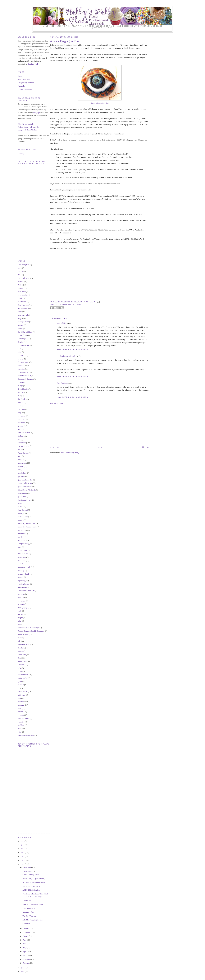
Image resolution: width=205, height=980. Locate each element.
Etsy (19, 413)
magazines (22, 557)
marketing (22, 560)
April (25, 951)
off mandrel (22, 587)
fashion (20, 426)
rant (19, 624)
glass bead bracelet (25, 480)
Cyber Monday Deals (31, 875)
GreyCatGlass (62, 383)
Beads (20, 298)
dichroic (21, 392)
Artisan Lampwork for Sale (28, 127)
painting (21, 594)
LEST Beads (23, 550)
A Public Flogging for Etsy (33, 920)
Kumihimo (22, 540)
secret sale (22, 655)
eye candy (22, 419)
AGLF (20, 275)
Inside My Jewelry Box (27, 523)
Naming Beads (23, 584)
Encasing (21, 409)
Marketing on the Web (31, 886)
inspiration (22, 530)
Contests (21, 355)
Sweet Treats (23, 692)
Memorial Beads (24, 567)
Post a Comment (56, 403)
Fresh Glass (27, 901)
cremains (21, 369)
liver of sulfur (23, 554)
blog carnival (23, 315)
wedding (21, 725)
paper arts (21, 601)
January (26, 963)
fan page (36, 113)
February (27, 959)
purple (20, 618)
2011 (23, 860)
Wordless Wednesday (26, 735)
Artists (20, 285)
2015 (23, 845)
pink (19, 611)
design (20, 386)
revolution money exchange (28, 628)
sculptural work (24, 644)
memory (21, 571)
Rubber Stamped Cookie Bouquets (31, 631)
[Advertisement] (72, 425)
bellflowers (22, 302)
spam (20, 681)
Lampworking (23, 544)
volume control (24, 718)
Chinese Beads (23, 345)
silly (19, 668)
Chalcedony (22, 335)
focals (20, 460)
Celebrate (26, 924)
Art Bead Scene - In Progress (34, 882)
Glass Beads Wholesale (27, 490)
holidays (21, 513)
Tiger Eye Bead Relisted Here (100, 103)
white (20, 728)
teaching (21, 705)
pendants (21, 604)
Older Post (145, 447)
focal (20, 456)
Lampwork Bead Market (27, 130)
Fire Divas (22, 443)
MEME (21, 564)
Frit (19, 470)
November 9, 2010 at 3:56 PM (73, 397)
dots (19, 396)
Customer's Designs (25, 379)
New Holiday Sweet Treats (33, 904)
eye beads (21, 416)
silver (20, 671)
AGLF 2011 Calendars (31, 890)
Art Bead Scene (24, 278)
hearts (20, 507)
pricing (20, 614)
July (25, 940)
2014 (23, 849)
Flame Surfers (23, 453)
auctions (21, 288)
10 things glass (23, 265)
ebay (20, 406)
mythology (22, 581)
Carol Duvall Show (25, 332)
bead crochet (23, 295)
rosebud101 (61, 323)
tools (20, 708)
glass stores (22, 497)
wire (19, 732)
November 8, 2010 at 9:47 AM (73, 376)
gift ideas (21, 476)
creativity (21, 365)
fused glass (22, 473)
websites (21, 722)
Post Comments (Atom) (70, 453)
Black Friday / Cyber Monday (34, 878)
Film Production (24, 433)
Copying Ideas (23, 362)
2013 (23, 853)
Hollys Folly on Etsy (26, 83)
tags (19, 698)
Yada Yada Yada (29, 908)
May (25, 948)
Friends (21, 466)
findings (21, 436)
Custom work (23, 372)
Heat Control (23, 510)
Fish (19, 450)
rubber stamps (23, 634)
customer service (24, 375)
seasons (21, 651)
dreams (20, 402)
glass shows (22, 493)
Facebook (21, 423)
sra (19, 688)
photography (23, 607)
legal (20, 547)
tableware (21, 695)
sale (19, 641)
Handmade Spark (24, 500)
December (27, 867)
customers (22, 382)
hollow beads (23, 517)
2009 (23, 968)
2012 (23, 856)
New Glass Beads (24, 79)
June (25, 944)
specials (21, 685)
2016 (23, 841)
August (26, 936)
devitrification (23, 389)
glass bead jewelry (25, 483)
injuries (21, 520)
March (26, 955)
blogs (20, 318)
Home (20, 76)
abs (19, 268)
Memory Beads (24, 574)
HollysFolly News (25, 89)
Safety (20, 638)
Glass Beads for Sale (26, 124)
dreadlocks (22, 399)
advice (20, 271)
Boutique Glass (28, 912)
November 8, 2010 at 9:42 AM (73, 349)
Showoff (21, 665)
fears (20, 429)
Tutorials (21, 86)
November (27, 871)
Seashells (21, 648)
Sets (19, 658)
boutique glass (23, 322)
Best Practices (23, 305)
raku (19, 621)
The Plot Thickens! (30, 916)
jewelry (21, 537)
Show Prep (22, 661)
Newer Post (55, 447)
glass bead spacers (25, 486)
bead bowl (22, 292)
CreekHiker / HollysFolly (67, 356)
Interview (21, 534)
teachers (21, 702)
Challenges (22, 339)
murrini (21, 577)
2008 (23, 972)
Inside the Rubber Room (27, 527)
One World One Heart (26, 591)
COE (20, 349)
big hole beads (23, 308)
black (20, 312)
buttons (20, 325)
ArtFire (20, 281)
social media (22, 678)
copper (20, 359)
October (26, 928)
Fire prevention (24, 446)
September (27, 932)
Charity (21, 342)
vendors (21, 715)
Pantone (21, 597)
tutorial (20, 712)
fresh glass (22, 463)
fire (19, 439)
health (20, 503)
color (20, 352)
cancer (20, 329)
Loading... (22, 153)
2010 (23, 864)
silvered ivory (23, 675)
